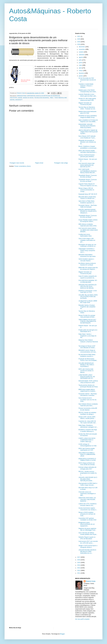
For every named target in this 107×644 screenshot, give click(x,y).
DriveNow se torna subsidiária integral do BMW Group (88, 117)
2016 (79, 560)
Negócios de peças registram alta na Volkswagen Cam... (87, 529)
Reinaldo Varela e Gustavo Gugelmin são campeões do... (87, 307)
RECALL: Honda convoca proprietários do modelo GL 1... (88, 473)
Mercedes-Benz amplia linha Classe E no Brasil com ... (87, 198)
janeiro (81, 76)
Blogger (62, 634)
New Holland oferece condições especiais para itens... (88, 405)
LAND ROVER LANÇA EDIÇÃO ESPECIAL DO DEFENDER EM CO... (87, 377)
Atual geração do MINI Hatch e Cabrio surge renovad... (88, 484)
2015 (79, 563)
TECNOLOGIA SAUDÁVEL (42, 98)
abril (80, 68)
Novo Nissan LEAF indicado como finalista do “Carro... (87, 137)
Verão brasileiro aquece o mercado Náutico (86, 260)
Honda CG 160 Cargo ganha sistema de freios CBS (87, 99)
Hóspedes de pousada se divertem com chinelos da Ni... (87, 142)
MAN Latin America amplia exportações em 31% (87, 449)
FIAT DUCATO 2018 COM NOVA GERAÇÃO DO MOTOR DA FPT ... (86, 165)
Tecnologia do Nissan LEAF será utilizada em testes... (87, 347)
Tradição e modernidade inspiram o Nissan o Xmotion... (86, 86)
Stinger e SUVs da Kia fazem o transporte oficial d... (88, 546)
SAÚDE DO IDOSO (28, 98)
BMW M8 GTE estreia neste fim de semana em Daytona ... (88, 268)
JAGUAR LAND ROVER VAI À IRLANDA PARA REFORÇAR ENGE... (88, 479)
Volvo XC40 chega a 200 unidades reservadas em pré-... (87, 240)
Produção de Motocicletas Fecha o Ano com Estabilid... (88, 360)
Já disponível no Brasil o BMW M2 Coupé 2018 (88, 302)
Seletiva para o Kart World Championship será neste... (88, 91)
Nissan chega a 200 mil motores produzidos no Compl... (86, 190)
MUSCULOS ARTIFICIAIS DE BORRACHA (48, 96)
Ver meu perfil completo (82, 619)
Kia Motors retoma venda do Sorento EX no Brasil (87, 264)
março (81, 71)
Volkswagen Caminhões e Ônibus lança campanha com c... (87, 250)
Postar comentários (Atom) (23, 166)
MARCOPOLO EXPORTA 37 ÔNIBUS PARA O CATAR (87, 460)
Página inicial (39, 163)
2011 (79, 573)
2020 (79, 39)
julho (81, 60)
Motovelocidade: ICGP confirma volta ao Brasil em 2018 (88, 382)
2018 (79, 44)
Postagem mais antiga (61, 163)
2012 (79, 570)
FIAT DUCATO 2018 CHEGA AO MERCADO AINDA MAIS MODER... (88, 230)
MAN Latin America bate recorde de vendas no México (86, 371)
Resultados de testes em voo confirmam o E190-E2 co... (87, 245)
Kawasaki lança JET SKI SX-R (88, 194)
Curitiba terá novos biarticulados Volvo (85, 235)
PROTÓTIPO (14, 98)
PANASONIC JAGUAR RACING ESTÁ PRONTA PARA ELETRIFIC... (87, 126)
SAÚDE (20, 98)
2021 (79, 36)
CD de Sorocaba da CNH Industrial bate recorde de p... (87, 80)
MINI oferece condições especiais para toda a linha (88, 225)
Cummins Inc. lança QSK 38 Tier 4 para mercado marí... (88, 422)
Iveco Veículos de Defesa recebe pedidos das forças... (88, 534)
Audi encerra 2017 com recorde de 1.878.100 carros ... (88, 542)
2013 (79, 568)
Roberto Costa (91, 581)
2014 (79, 565)
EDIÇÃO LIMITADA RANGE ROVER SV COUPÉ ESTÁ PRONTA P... (88, 211)
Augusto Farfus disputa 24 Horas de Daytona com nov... (88, 185)
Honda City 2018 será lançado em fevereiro (88, 435)
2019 (79, 42)
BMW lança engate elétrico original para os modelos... (87, 390)
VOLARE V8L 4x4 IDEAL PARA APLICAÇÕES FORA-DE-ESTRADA (88, 297)
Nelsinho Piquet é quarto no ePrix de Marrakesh (87, 538)
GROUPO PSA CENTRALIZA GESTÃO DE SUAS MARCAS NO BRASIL (87, 286)
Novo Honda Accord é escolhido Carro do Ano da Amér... (87, 400)
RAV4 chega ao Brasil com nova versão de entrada (87, 464)
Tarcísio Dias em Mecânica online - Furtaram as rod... (87, 108)
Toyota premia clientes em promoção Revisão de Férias (88, 386)
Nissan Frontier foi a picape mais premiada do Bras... (87, 316)
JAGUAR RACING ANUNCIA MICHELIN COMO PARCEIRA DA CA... (87, 552)
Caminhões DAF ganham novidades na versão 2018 (87, 519)
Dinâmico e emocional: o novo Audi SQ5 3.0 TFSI (88, 291)
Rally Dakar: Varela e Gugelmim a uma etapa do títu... (87, 336)
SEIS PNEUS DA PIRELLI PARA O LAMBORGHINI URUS (87, 454)
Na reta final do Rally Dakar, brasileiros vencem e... (87, 355)
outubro (81, 52)
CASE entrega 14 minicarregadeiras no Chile (88, 445)
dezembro (82, 47)
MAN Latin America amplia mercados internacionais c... (88, 151)
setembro (82, 55)
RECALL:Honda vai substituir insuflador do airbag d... (87, 413)
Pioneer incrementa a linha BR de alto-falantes (88, 409)
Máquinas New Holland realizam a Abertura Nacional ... (88, 342)
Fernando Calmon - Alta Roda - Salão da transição (88, 206)
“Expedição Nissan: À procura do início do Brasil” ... (88, 176)
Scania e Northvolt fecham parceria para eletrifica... (87, 156)
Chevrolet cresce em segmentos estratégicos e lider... (87, 494)
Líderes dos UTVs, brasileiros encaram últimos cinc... (87, 505)
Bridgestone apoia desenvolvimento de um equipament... (87, 524)
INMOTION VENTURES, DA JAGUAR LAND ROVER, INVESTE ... (87, 500)
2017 (79, 557)
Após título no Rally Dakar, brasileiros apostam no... (87, 202)
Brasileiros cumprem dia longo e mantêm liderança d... (88, 430)
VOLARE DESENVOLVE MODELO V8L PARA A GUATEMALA (86, 365)
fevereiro (82, 73)
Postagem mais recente (17, 163)
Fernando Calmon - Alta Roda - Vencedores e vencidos (88, 395)
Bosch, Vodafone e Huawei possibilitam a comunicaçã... (88, 147)
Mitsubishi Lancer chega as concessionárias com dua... (88, 351)
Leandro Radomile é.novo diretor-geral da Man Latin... (88, 95)
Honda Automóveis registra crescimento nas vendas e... (88, 509)
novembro (82, 49)
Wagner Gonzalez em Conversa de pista (85, 104)
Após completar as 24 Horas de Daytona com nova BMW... (88, 121)
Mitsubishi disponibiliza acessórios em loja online (87, 256)
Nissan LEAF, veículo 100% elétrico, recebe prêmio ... (87, 418)
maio (81, 65)
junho (81, 63)
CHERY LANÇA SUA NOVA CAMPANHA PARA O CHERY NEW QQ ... (87, 440)
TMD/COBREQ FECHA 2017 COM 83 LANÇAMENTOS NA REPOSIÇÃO (87, 321)
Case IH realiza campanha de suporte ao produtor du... (88, 277)
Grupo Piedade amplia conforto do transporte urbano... (88, 221)
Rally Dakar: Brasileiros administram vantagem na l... (88, 426)
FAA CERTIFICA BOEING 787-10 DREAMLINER (88, 281)
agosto (81, 57)
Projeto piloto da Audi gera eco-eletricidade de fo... (88, 331)
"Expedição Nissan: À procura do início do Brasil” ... (88, 180)
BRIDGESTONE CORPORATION (26, 96)
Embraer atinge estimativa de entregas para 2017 (87, 468)
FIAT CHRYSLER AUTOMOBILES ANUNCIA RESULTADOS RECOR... (87, 171)
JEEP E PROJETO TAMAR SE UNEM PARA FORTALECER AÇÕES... (88, 132)
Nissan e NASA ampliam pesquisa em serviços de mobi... (87, 514)
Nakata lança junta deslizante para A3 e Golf (87, 112)
